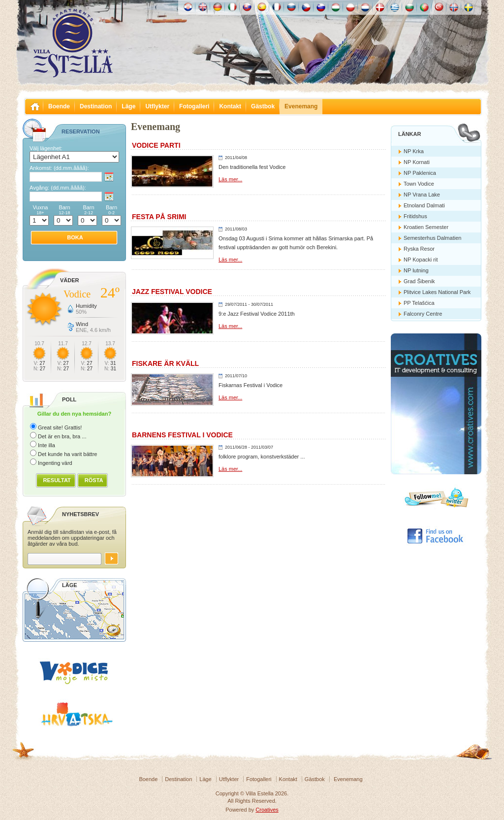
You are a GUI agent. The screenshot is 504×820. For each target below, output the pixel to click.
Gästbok (263, 106)
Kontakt (230, 106)
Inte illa (47, 445)
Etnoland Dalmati (424, 205)
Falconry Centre (423, 314)
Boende (59, 106)
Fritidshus (415, 216)
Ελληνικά (395, 7)
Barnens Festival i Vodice (182, 435)
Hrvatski (188, 7)
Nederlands (365, 7)
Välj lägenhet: (46, 148)
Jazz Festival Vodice (172, 292)
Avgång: (58, 188)
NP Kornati (417, 162)
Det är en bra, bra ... (62, 436)
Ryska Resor (419, 249)
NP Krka (414, 151)
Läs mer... (230, 179)
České (306, 7)
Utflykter (157, 106)
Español (262, 7)
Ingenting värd (55, 463)
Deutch (218, 7)
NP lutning (416, 270)
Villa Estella (73, 43)
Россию (291, 7)
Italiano (232, 7)
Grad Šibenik (419, 281)
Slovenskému (247, 7)
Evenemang (301, 106)
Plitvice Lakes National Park (437, 292)
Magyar (336, 7)
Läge (128, 106)
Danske (380, 7)
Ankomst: (59, 168)
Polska (350, 7)
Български (409, 7)
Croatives (267, 810)
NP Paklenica (420, 173)
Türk (439, 7)
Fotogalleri (194, 106)
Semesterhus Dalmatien (432, 238)
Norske (454, 7)
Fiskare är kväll (165, 363)
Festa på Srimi (159, 217)
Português (424, 7)
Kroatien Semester (426, 227)
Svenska (469, 7)
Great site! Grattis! (60, 427)
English (203, 7)
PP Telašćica (419, 303)
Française (277, 7)
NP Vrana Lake (422, 195)
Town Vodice (419, 184)
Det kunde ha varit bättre (67, 454)
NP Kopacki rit (421, 260)
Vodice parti (156, 145)
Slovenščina (321, 7)
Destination (96, 106)
